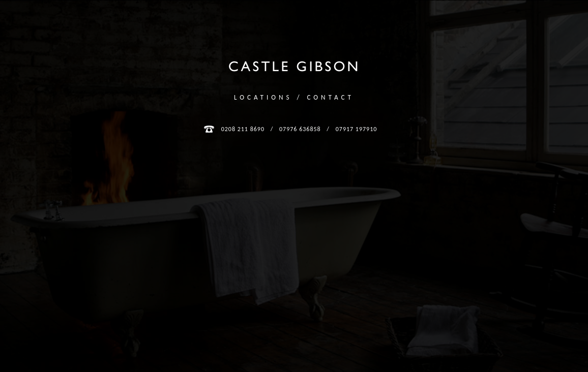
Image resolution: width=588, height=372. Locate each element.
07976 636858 (300, 129)
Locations (263, 97)
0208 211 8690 (243, 129)
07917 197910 (357, 129)
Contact (330, 97)
